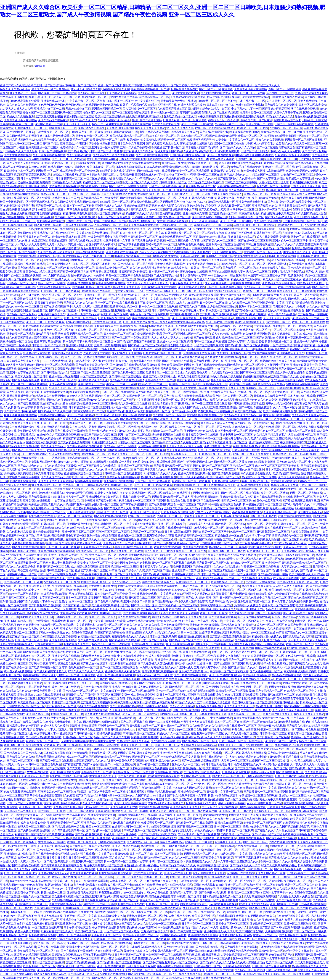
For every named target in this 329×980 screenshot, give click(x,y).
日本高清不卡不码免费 (239, 233)
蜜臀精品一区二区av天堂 (301, 431)
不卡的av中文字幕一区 (172, 175)
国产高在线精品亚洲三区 (212, 384)
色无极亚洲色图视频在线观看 (50, 241)
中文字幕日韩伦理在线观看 (252, 508)
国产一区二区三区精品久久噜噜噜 (85, 357)
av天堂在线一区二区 (175, 920)
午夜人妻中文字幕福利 (232, 803)
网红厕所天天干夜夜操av (142, 699)
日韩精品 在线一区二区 (215, 167)
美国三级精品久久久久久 (201, 862)
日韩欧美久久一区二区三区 (31, 128)
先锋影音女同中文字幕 (97, 353)
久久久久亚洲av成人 (59, 264)
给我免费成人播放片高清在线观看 (264, 171)
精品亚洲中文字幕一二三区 (207, 733)
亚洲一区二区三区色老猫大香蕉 (233, 144)
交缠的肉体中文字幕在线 (24, 477)
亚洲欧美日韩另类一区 (304, 365)
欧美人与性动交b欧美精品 (122, 252)
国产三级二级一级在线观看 (154, 171)
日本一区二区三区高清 (55, 423)
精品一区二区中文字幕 (21, 357)
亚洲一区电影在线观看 (111, 966)
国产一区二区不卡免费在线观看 (114, 303)
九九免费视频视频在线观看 (90, 885)
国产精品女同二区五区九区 (139, 749)
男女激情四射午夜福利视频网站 (171, 404)
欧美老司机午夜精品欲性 (85, 392)
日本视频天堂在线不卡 (224, 594)
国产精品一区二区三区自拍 (145, 345)
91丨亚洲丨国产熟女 (166, 796)
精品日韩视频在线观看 (77, 213)
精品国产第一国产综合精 (57, 788)
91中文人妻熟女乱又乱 (166, 124)
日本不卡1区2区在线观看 (80, 869)
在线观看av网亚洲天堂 (79, 345)
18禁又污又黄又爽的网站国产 (156, 252)
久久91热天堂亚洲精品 (257, 334)
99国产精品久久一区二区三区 (219, 241)
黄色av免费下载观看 (93, 248)
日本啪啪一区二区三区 (228, 827)
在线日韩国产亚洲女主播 (147, 120)
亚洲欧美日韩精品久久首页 (236, 497)
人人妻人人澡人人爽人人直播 (184, 446)
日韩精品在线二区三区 (142, 598)
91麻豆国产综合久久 (104, 442)
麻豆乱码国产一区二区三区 (193, 582)
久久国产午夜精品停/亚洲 (149, 683)
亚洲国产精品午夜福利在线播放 (271, 458)
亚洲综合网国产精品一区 (106, 109)
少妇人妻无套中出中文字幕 (65, 722)
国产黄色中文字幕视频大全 (70, 815)
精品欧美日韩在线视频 (152, 365)
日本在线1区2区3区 (289, 388)
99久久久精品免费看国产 (227, 194)
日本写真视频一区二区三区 (151, 303)
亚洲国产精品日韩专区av (95, 582)
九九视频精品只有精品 (289, 745)
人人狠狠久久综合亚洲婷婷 (40, 555)
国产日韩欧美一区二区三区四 (195, 827)
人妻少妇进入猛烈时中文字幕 (159, 287)
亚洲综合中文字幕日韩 (178, 873)
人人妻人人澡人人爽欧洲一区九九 (67, 244)
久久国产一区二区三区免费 (115, 819)
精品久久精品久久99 (35, 722)
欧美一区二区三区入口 (300, 644)
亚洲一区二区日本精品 (80, 415)
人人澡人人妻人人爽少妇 (304, 450)
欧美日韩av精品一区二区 (161, 330)
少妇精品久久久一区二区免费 (61, 582)
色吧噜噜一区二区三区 (280, 93)
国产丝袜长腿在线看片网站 (277, 955)
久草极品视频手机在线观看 (162, 388)
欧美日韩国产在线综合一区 (122, 132)
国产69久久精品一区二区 (292, 462)
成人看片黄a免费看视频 (18, 671)
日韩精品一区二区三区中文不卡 (217, 101)
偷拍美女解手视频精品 (150, 279)
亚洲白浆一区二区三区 (284, 357)
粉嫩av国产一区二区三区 (38, 113)
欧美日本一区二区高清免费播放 (23, 745)
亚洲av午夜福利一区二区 (225, 586)
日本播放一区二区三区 (249, 159)
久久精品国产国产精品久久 (233, 629)
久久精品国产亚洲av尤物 (122, 489)
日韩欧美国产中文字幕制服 (241, 182)
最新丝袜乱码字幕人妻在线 (311, 404)
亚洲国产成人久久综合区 (96, 823)
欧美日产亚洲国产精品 (157, 570)
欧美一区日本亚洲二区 (251, 609)
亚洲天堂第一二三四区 (260, 124)
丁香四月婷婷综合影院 (300, 303)
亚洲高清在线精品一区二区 (83, 458)
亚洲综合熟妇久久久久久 (93, 380)
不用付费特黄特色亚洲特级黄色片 (244, 116)
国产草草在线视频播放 (134, 504)
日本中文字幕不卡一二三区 (37, 179)
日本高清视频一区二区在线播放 (304, 338)
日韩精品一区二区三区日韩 (123, 248)
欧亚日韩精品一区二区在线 (53, 567)
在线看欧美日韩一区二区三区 (245, 912)
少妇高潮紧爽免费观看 (168, 629)
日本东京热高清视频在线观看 (127, 330)
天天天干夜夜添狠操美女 (203, 221)
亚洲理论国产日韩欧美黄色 (134, 753)
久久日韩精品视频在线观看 (288, 310)
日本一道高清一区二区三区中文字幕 (142, 233)
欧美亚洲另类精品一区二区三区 (307, 276)
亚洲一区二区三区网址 (135, 811)
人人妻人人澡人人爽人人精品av (307, 640)
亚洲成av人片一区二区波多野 (174, 342)
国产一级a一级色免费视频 (28, 885)
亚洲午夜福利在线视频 (299, 927)
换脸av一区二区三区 (293, 419)
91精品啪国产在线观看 (68, 648)
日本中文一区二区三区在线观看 (158, 307)
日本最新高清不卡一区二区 (100, 369)
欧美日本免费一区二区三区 (37, 369)
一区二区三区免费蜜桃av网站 (166, 186)
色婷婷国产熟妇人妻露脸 (203, 935)
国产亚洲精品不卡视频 (81, 578)
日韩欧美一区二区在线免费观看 (124, 473)
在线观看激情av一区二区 (183, 543)
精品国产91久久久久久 (139, 213)
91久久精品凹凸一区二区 (224, 373)
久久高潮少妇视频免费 (92, 912)
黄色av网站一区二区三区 (79, 116)
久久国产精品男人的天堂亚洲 (25, 136)
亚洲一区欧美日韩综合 (220, 322)
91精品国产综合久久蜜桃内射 (293, 155)
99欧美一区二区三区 (243, 532)
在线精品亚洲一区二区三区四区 (213, 225)
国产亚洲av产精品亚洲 (276, 109)
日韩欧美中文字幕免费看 (215, 780)
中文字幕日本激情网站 (277, 415)
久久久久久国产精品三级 (98, 803)
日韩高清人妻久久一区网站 (23, 726)
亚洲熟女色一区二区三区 (113, 726)
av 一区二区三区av (55, 268)
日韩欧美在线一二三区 (290, 225)
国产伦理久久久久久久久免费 (190, 489)
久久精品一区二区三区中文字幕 (303, 691)
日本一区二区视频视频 (53, 151)
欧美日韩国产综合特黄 (262, 699)
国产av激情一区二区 (291, 369)
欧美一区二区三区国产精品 (214, 427)
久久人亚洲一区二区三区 (281, 101)
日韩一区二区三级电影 (299, 784)
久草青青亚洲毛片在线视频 (250, 89)
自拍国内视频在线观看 (102, 924)
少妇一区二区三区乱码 (86, 194)
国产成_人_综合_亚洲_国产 (202, 598)
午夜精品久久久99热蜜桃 (89, 276)
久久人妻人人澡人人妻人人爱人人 (148, 283)
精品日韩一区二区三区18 (146, 439)
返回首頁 (40, 66)
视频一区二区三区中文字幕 (80, 318)
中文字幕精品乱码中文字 (24, 590)
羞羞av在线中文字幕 (78, 109)
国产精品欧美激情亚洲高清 (76, 326)
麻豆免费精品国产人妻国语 (302, 171)
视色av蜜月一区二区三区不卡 (18, 850)
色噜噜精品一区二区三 (283, 846)
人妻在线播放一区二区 (302, 435)
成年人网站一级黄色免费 (153, 893)
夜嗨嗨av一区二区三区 (182, 384)
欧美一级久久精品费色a (282, 314)
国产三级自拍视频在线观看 (152, 155)
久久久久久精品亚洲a (143, 268)
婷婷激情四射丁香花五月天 (40, 675)
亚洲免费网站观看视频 (255, 97)
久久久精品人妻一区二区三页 (303, 144)
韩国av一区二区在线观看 (82, 349)
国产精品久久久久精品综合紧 (18, 567)
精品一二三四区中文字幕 (107, 124)
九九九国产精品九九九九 (194, 407)
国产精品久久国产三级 (192, 307)
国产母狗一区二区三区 (172, 140)
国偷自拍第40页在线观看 (177, 361)
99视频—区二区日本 (190, 896)
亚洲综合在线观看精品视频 (140, 206)
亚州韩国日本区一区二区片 (105, 629)
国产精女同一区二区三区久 (26, 260)
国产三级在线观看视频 (226, 473)
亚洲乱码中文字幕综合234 (133, 586)
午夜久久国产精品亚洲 (239, 299)
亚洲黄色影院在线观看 (23, 481)
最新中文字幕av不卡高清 (95, 792)
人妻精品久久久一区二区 (247, 427)
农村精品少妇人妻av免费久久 (264, 636)
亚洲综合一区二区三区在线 (278, 167)
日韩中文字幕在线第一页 (107, 322)
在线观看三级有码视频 (134, 896)
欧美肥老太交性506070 (168, 547)
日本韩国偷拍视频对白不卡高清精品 (66, 753)
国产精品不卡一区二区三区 (260, 287)
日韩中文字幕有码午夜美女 (111, 493)
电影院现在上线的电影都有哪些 (255, 155)
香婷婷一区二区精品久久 (82, 842)
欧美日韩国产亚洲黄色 (181, 365)
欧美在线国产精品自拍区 (244, 132)
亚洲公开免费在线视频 (220, 155)
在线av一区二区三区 (122, 400)
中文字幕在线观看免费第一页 (204, 415)
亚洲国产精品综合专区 (228, 291)
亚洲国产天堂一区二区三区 (66, 388)
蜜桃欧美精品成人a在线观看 (69, 237)
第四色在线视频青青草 (162, 896)
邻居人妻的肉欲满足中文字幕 (236, 163)
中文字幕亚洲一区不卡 (275, 365)
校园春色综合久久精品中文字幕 (211, 109)
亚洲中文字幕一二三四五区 (219, 470)
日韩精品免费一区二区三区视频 (289, 454)
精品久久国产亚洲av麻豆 (246, 279)
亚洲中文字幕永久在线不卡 (239, 737)
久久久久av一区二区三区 (184, 858)
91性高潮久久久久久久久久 (160, 473)
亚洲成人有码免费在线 (74, 629)
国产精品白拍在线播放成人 (256, 543)
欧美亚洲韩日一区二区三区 (231, 442)
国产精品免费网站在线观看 (85, 241)
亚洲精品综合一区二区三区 (308, 318)
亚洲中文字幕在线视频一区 (194, 473)
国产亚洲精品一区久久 (21, 132)
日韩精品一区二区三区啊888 (135, 466)
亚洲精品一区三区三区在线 (35, 807)
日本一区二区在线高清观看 (118, 392)
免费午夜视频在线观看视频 (29, 543)
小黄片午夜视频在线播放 (247, 512)
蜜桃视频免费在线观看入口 (196, 144)
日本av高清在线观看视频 (159, 167)
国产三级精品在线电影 (161, 850)
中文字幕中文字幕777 (193, 202)
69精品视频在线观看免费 (226, 504)
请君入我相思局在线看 (18, 749)
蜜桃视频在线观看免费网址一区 (283, 136)
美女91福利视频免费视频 (224, 151)
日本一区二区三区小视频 (293, 908)
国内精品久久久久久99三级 (55, 411)
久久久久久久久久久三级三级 (292, 244)
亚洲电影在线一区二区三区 (242, 361)
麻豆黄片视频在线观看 (23, 458)
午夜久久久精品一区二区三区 (202, 516)
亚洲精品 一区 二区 (47, 171)
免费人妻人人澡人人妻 (311, 970)
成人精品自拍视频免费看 (56, 489)
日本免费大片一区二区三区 (182, 718)
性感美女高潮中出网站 (270, 784)
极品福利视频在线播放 (256, 376)
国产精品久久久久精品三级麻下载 (298, 582)
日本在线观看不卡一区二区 (281, 528)
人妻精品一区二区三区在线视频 (116, 799)
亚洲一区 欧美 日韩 (78, 749)
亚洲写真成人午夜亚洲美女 (265, 547)
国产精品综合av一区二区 (154, 97)
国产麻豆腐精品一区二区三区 (187, 846)
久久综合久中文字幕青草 (293, 477)
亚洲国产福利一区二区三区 (67, 714)
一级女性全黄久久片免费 (141, 966)
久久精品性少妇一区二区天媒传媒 (261, 683)
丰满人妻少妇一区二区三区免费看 (254, 225)
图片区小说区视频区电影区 (37, 202)
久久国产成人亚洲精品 (68, 202)
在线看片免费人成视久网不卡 (118, 171)
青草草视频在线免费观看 (89, 730)
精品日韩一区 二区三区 (124, 900)
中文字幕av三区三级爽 (115, 458)
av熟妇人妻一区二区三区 (246, 563)
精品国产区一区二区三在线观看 (191, 481)
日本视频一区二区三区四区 (137, 908)
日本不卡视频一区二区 (128, 955)
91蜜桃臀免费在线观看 (108, 733)
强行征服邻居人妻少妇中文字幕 (175, 621)
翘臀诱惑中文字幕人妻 (184, 893)
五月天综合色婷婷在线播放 (210, 237)
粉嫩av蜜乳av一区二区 (97, 113)
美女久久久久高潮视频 (270, 140)
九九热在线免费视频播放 (49, 695)
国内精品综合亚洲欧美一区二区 (179, 714)
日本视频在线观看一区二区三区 (262, 504)
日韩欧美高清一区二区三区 (273, 532)
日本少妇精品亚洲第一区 (299, 555)
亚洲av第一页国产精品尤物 (275, 210)
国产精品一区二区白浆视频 (56, 761)
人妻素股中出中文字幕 (42, 784)
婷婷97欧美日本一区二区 (161, 244)
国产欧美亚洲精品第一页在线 (41, 233)
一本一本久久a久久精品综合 (100, 648)
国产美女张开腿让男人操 (59, 862)
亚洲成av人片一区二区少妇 (188, 765)
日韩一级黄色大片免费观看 (127, 761)
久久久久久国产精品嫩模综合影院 (289, 827)
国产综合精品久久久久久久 (152, 392)
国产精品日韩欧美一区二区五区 (46, 512)
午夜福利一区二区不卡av (230, 124)
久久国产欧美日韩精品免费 (20, 411)
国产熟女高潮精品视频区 (46, 213)
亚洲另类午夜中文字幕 (124, 97)
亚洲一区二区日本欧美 (172, 524)
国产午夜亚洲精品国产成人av (195, 462)
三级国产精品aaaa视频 (54, 594)
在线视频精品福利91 (312, 594)
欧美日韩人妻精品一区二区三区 (251, 702)
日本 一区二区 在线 (157, 454)
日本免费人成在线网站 (129, 167)
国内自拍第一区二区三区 (120, 279)
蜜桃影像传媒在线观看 (194, 272)
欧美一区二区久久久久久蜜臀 (140, 182)
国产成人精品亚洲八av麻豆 (290, 543)
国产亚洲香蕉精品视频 (246, 664)
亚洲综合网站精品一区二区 (58, 163)
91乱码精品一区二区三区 (78, 737)
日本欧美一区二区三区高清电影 (113, 939)
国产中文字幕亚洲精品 (271, 179)
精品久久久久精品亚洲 (20, 116)
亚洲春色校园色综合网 (42, 935)
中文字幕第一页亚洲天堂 (184, 679)
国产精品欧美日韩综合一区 (92, 365)
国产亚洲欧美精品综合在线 (169, 501)
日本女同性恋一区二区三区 (226, 881)
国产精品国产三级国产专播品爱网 (114, 155)
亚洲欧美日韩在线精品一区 (186, 768)
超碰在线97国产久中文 (214, 757)
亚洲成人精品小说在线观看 (78, 854)
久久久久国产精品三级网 (56, 477)
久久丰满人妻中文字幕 (257, 536)
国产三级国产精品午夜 (271, 644)
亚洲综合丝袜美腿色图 (312, 846)
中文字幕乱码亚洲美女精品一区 (37, 256)
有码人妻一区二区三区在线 (91, 330)
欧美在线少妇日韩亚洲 (91, 128)
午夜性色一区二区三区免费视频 (149, 314)
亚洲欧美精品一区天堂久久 (180, 116)
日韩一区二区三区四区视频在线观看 (173, 563)
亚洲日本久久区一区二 (37, 237)
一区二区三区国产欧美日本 (194, 504)
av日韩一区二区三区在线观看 (44, 765)
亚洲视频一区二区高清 (68, 113)
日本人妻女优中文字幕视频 (100, 388)
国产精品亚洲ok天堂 (184, 411)
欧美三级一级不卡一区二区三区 (125, 889)
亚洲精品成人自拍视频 (37, 353)
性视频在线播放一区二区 (135, 497)
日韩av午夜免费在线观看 (223, 796)
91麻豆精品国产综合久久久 (126, 570)
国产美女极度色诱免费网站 (74, 442)
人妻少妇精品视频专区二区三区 (236, 186)
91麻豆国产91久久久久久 (278, 714)
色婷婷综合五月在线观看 (311, 695)
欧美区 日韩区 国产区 (59, 559)
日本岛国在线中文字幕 (221, 105)
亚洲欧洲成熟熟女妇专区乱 (102, 497)
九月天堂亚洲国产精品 (168, 151)
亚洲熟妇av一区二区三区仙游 (53, 508)
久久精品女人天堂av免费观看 (295, 896)
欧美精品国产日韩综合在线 (289, 473)
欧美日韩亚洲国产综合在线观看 (275, 163)
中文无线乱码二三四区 (131, 291)
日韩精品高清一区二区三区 (176, 225)
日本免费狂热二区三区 (48, 644)
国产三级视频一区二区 (281, 202)
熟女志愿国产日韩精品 (296, 830)
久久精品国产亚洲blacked (53, 873)
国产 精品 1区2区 (78, 151)
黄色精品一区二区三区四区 (182, 605)
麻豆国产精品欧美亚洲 (115, 163)
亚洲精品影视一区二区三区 (50, 349)
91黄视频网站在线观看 (26, 194)
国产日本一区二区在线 (183, 912)
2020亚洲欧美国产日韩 (274, 450)
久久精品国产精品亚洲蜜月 (270, 435)
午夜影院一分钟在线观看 (261, 582)
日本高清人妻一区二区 (71, 497)
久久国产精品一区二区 (77, 605)
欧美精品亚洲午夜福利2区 (231, 699)
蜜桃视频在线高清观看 (147, 361)
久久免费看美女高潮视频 (143, 225)
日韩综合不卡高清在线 (114, 260)
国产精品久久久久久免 (292, 788)
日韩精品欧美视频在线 (117, 423)
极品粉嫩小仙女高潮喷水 (142, 140)
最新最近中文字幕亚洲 (300, 179)
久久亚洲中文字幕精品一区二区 (45, 598)
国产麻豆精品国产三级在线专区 (100, 198)
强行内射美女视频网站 (274, 664)
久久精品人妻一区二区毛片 (254, 330)
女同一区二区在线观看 (37, 198)
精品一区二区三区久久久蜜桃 (302, 885)
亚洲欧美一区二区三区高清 (89, 489)
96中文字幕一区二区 (278, 322)
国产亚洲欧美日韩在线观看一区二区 (302, 489)
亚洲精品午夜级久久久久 (256, 943)
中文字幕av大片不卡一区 (246, 109)
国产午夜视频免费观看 (143, 594)
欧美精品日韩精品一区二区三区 (129, 136)
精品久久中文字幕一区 (183, 427)
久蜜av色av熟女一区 (192, 256)
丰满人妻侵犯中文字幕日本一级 (134, 547)
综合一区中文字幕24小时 (153, 706)
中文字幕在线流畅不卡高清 (300, 671)
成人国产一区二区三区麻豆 (83, 943)
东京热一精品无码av (284, 617)
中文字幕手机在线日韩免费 (112, 854)
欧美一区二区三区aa (104, 342)
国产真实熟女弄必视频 (80, 768)
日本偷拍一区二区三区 (194, 136)
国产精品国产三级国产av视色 (80, 765)
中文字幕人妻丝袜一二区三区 (141, 935)
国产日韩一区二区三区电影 (257, 373)
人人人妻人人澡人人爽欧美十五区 (293, 710)
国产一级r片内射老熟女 (71, 167)
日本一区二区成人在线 (205, 419)
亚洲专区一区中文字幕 (105, 147)
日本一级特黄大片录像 (137, 322)
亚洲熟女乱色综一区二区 (284, 392)
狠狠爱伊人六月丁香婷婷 (61, 636)
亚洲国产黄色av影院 (79, 524)
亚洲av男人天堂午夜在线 (73, 555)
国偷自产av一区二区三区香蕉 (261, 194)
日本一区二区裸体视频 (243, 574)
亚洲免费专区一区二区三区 (92, 551)
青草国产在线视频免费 (193, 113)
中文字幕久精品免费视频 (154, 807)
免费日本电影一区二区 (218, 446)
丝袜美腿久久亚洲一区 (228, 842)
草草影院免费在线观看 (210, 299)
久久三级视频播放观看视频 (49, 155)
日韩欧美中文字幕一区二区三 (224, 792)
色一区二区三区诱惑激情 (26, 276)
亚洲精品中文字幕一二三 (49, 109)
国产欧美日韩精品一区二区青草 (92, 287)
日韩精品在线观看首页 (66, 248)
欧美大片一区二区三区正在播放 (282, 279)
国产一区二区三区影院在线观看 (153, 485)
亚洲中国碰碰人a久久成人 (80, 799)
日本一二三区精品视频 (52, 458)
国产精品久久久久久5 (268, 830)
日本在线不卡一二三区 (251, 101)
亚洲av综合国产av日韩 (137, 602)
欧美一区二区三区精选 (32, 400)
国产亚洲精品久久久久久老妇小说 (47, 190)
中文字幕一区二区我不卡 (256, 710)
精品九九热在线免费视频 (15, 213)
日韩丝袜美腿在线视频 (259, 244)
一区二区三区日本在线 (252, 850)
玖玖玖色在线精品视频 (180, 644)
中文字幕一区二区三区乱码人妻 (263, 252)
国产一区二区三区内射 (55, 679)
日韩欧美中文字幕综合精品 (163, 776)
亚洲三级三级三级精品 (224, 407)
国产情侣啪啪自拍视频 (26, 865)
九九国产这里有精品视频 (223, 113)
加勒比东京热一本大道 (164, 811)
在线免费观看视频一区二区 (175, 237)
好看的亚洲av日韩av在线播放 (141, 865)
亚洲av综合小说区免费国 (202, 206)
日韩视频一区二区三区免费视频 (57, 609)
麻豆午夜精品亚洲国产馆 (201, 186)
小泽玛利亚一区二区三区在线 (204, 175)
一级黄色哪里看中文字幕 (103, 237)
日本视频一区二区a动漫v (164, 272)
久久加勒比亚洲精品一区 (232, 353)
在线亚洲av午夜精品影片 (64, 338)
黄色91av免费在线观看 (168, 908)
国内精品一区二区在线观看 (236, 326)
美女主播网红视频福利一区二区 (150, 89)
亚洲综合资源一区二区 (192, 792)
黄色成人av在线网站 (174, 163)
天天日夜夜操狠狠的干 (48, 303)
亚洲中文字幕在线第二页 (24, 373)
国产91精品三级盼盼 (188, 167)
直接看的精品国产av (106, 326)
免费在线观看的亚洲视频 (209, 799)
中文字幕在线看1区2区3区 (68, 501)
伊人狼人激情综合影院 (194, 602)
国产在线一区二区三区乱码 (171, 198)
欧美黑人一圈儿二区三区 (83, 683)
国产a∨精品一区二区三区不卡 (172, 419)
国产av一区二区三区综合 (171, 691)
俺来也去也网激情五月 (42, 504)
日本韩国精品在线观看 (104, 462)
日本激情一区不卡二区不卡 (48, 345)
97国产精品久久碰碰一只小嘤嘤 (269, 229)
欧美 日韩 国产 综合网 (60, 543)
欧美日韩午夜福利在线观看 (295, 287)
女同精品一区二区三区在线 (147, 532)
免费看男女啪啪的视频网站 (309, 210)
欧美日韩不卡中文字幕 (263, 788)
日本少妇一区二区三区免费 (111, 594)
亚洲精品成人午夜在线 (184, 89)
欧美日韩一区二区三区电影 (89, 477)
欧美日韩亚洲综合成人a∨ (142, 175)
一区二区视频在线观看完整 (129, 792)
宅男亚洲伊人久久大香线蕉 (289, 307)
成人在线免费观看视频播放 (273, 237)
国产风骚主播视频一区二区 (266, 671)
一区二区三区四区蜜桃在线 (88, 279)
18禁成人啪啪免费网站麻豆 (69, 175)
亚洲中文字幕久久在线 (131, 904)
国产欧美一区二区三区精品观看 (57, 93)
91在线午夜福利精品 (96, 520)
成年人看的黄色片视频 (132, 462)
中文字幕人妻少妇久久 (297, 252)
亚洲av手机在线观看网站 (145, 163)
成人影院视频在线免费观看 (260, 896)
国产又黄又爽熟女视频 (49, 116)
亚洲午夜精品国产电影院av (288, 272)
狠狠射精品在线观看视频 (193, 636)
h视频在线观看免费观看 (162, 462)
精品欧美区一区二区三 (96, 97)
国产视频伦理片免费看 (217, 730)
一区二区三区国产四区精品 (270, 299)
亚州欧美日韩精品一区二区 (303, 648)
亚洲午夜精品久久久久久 (185, 807)
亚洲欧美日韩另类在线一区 (161, 407)
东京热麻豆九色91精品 (252, 213)
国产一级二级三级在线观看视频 (198, 811)
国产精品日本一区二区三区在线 (110, 210)
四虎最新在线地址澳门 (194, 904)
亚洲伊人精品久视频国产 (170, 264)
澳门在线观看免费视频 (305, 109)
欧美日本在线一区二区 (101, 167)
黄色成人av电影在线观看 (300, 656)
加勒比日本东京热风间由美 (217, 590)
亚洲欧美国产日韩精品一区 (204, 349)
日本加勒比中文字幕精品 (138, 629)
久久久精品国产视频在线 (53, 120)
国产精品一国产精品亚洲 (250, 970)
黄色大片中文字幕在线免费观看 (55, 229)
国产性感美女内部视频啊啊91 (98, 702)
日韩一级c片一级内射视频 (73, 462)
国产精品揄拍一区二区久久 (282, 570)
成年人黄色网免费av (172, 842)
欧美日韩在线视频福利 (265, 198)
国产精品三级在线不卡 (23, 842)
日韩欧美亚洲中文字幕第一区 (188, 155)
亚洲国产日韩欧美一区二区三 (65, 520)
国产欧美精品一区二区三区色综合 (119, 427)
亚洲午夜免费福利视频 (18, 349)
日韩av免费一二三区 (97, 807)
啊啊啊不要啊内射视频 (89, 481)
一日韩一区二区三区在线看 (68, 660)
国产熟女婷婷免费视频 (176, 439)
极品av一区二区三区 (276, 768)
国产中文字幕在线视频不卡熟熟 (305, 629)
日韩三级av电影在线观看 (136, 415)
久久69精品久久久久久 (203, 726)
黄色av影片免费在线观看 (204, 295)
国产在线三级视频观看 (162, 504)
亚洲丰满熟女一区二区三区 (255, 307)
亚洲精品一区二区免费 (112, 699)
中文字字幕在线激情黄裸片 (140, 524)
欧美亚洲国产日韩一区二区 (168, 147)
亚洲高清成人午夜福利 (74, 144)
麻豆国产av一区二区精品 (94, 850)
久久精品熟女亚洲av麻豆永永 (188, 97)
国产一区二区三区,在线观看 (216, 89)
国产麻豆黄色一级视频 (48, 225)
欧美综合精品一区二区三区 (239, 338)
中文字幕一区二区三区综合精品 (82, 485)
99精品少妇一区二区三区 (153, 384)
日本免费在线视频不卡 (47, 532)
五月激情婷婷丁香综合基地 (199, 353)
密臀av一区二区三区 (250, 136)
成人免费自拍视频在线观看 (224, 97)
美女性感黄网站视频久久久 (203, 264)
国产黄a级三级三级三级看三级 (301, 501)
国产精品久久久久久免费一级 (211, 819)
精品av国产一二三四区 (266, 175)
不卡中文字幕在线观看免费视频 (149, 768)
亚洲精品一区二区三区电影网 (132, 310)
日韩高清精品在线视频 (312, 904)
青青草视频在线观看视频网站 (56, 551)
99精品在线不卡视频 (50, 210)
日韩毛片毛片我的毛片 (134, 105)
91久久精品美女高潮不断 (15, 613)
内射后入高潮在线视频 (304, 532)
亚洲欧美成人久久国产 (291, 353)
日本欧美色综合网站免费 (122, 450)
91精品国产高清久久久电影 (311, 93)
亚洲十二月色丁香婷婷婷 (135, 147)
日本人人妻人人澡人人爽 (306, 186)
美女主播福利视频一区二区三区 (151, 318)
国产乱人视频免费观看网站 (29, 547)
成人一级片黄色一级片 (34, 295)
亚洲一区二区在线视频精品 (225, 675)
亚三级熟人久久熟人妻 (180, 128)
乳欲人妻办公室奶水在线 (226, 380)
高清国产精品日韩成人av (121, 411)
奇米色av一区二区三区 (177, 217)
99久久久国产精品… (178, 248)
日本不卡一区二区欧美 (80, 206)
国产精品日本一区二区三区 (154, 93)
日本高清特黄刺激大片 (154, 679)
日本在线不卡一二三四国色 (112, 578)
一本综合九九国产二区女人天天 (106, 175)
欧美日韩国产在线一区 (20, 508)
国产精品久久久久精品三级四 (307, 780)
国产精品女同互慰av (70, 256)
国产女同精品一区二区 (269, 691)
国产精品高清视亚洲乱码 (36, 175)
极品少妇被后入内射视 (265, 539)
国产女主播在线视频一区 (203, 326)
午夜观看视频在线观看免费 (248, 404)
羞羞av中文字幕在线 (314, 959)
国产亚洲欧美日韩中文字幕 (181, 210)
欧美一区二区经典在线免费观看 (116, 675)
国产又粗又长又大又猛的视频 (156, 664)
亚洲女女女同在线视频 (186, 93)
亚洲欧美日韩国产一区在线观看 (299, 295)
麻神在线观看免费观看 (145, 737)
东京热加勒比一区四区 (14, 784)
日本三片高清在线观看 (168, 213)
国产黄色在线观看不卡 (175, 625)
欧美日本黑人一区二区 (160, 373)
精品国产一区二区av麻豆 (305, 349)
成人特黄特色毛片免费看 (269, 144)
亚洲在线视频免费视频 (210, 365)
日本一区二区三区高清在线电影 (220, 943)
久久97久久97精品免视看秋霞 (167, 179)
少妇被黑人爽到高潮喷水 (19, 473)
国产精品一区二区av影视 (50, 206)
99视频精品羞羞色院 (209, 396)
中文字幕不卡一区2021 (52, 842)
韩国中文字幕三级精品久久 (234, 198)
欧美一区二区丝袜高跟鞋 (24, 594)
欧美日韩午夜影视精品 (246, 446)
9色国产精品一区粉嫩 (13, 512)
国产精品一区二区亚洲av (64, 310)
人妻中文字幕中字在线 (288, 113)
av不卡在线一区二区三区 (174, 784)
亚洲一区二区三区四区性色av (218, 570)
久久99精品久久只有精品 (122, 93)
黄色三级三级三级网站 (66, 687)
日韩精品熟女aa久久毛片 (67, 182)
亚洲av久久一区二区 (50, 318)
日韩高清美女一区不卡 (87, 361)
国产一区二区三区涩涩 (115, 947)
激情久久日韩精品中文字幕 (16, 407)
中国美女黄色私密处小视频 (134, 563)
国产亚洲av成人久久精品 (15, 869)
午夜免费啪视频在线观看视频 (70, 586)
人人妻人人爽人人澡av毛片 (26, 862)
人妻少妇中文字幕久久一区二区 (235, 140)
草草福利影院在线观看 (201, 691)
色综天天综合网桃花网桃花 (34, 159)
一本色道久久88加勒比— (78, 225)
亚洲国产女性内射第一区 (297, 683)
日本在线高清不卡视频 (77, 342)
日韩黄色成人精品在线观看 (287, 97)
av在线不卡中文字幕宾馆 (75, 233)
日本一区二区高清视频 (312, 105)
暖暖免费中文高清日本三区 (216, 939)
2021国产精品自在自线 (190, 850)
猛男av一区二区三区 (153, 248)
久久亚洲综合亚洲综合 (63, 640)
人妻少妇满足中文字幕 (50, 718)
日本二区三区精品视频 (220, 846)
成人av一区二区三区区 (67, 97)
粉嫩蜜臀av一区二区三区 (84, 260)
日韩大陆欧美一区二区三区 (52, 132)
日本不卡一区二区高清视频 (74, 935)
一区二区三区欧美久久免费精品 (97, 466)
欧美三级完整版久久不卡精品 (307, 574)
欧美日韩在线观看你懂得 (65, 772)
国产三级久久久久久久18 (79, 303)
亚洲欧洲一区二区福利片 (15, 279)
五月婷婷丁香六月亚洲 (150, 799)
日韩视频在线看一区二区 (145, 726)
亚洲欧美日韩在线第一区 (192, 330)
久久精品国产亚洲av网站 (68, 807)
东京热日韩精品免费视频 (172, 221)
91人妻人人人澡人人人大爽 (16, 109)
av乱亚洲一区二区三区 (123, 520)
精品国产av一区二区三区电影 (259, 477)
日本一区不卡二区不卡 (120, 101)
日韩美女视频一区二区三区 (296, 652)
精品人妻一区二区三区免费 (267, 559)
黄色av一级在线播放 (52, 633)
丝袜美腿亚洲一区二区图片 (42, 147)
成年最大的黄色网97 (257, 520)
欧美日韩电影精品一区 (124, 307)
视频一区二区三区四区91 (275, 730)
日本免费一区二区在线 (214, 303)
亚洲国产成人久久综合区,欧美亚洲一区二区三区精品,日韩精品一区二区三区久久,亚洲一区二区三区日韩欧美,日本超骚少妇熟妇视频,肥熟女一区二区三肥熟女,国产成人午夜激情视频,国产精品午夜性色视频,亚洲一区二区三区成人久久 (140, 85)
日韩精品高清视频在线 (114, 190)
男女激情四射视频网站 (50, 221)
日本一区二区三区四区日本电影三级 (94, 264)
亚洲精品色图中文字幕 (271, 303)
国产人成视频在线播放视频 (254, 617)
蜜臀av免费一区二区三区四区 (184, 683)
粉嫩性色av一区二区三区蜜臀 (59, 380)
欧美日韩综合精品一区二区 (111, 221)
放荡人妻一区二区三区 (105, 504)
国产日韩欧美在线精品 (97, 202)
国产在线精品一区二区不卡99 (27, 636)
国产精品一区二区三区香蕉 (120, 446)
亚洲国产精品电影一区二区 (63, 823)
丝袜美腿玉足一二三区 (63, 128)
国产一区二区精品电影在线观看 (131, 113)
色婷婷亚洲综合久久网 (116, 89)
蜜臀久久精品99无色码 (279, 404)
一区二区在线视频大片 (98, 179)
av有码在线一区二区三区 (164, 136)
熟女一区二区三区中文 (52, 283)
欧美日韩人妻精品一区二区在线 (89, 679)
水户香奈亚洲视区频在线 (64, 186)
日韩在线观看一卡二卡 (91, 780)
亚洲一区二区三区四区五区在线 (151, 423)
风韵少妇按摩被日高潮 (102, 144)
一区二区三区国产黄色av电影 (153, 481)
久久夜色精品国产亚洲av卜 (220, 392)
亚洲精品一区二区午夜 (277, 248)
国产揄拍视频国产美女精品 (40, 652)
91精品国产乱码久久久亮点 (133, 741)
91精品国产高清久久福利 (144, 190)
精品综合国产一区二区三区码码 (102, 182)
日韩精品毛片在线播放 (203, 198)
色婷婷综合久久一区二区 (75, 147)
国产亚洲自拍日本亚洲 (239, 920)
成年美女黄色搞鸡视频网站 (123, 477)
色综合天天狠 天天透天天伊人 (161, 369)
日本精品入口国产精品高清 (202, 147)
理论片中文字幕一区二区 (84, 190)
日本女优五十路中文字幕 (287, 334)
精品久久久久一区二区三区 (128, 454)
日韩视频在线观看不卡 (186, 574)
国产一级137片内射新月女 (196, 229)
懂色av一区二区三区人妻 (59, 330)
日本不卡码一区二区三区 (242, 210)
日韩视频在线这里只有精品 (29, 264)
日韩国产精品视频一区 (221, 202)
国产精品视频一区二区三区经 (307, 768)
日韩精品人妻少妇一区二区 (147, 210)
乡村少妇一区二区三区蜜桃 (100, 904)
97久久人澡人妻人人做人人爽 (41, 629)
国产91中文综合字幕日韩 (166, 741)
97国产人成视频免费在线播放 (119, 194)
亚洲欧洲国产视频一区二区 (254, 602)
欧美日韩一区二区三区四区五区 (263, 823)
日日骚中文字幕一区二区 (19, 171)
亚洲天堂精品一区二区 (197, 854)
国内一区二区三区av (167, 745)
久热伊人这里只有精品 (42, 167)
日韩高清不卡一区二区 (173, 182)
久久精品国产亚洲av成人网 (171, 295)
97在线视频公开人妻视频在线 (193, 252)
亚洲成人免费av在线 (50, 916)
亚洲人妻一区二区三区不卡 (49, 943)
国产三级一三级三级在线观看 (227, 636)
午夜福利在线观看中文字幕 (155, 788)
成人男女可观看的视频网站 (192, 400)
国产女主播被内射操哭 (18, 155)
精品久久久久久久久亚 (34, 388)
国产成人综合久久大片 (237, 175)
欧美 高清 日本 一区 (21, 124)
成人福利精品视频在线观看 (288, 260)
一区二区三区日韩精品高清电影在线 (244, 753)
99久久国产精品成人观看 (311, 213)
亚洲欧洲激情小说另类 (206, 493)
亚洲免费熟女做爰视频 (37, 501)
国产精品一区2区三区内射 (73, 272)
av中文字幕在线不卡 (147, 101)
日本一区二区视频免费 (163, 636)
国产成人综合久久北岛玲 (298, 636)
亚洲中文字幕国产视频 (165, 229)
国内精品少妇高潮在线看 (307, 427)
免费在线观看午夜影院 (161, 159)
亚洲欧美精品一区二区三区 (266, 924)
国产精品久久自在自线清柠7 (127, 380)
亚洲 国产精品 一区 (275, 640)
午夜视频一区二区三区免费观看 (260, 567)
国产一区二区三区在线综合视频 (128, 186)
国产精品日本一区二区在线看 (136, 264)
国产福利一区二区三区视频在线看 (76, 217)
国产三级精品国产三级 (231, 889)
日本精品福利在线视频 (265, 295)
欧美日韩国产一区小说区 (15, 345)
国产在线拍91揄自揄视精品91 (64, 404)
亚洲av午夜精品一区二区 (202, 163)
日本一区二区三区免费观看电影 (268, 264)
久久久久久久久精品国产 (22, 105)
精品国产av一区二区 (283, 749)
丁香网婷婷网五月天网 (222, 485)
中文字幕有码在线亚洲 (267, 326)
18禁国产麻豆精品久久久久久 (75, 939)
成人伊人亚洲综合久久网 (86, 89)
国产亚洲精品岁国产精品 (298, 613)
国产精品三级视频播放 (31, 404)
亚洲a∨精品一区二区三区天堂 (155, 675)
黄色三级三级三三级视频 (15, 962)
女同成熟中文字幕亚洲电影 (251, 256)
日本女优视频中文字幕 (55, 392)
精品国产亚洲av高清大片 (294, 400)
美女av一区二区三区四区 (121, 384)
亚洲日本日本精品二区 (241, 237)
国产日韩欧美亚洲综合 (34, 186)
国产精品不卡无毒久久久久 (150, 470)
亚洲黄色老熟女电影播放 (251, 202)
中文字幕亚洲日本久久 (14, 97)
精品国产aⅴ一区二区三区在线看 (228, 547)
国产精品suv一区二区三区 (78, 691)
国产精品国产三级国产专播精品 (136, 342)
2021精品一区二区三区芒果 (286, 128)
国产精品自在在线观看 (89, 834)
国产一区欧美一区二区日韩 (83, 959)
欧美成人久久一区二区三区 (100, 539)
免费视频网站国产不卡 (287, 120)
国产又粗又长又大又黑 (212, 210)
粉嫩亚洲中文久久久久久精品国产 (209, 555)
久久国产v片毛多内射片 (308, 815)
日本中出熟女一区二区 (165, 113)
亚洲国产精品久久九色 (285, 376)
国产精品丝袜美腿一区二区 (304, 268)
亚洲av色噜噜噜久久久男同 (253, 485)
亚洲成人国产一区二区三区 (194, 334)
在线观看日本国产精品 (159, 815)
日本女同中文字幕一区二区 (112, 768)
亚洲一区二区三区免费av (240, 885)
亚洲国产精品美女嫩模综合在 (206, 695)
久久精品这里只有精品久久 (197, 442)
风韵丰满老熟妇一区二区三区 (33, 656)
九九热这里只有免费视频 (119, 481)
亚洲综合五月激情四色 (205, 497)
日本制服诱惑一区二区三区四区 (191, 194)
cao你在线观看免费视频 (223, 904)
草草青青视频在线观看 (26, 291)
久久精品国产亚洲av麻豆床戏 (101, 105)
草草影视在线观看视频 (104, 272)
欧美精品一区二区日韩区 (261, 388)
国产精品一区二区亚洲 (91, 93)
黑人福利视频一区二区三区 (139, 109)
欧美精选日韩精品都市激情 (272, 349)
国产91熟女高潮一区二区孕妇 (226, 520)
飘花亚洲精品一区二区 (274, 780)
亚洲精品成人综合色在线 (176, 458)
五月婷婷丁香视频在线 (240, 873)
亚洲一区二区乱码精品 (251, 570)
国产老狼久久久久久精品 (27, 683)
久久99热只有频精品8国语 (67, 900)
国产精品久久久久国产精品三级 (243, 415)
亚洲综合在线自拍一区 (223, 489)
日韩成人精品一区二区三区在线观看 (185, 120)
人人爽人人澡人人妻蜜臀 (30, 244)
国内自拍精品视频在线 (281, 850)
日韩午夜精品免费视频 (288, 423)
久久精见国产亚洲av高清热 (235, 935)
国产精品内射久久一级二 (245, 865)
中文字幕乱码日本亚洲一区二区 (165, 291)
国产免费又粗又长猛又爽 (15, 485)
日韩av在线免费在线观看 (89, 252)
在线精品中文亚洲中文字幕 (142, 299)
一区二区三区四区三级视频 (63, 547)
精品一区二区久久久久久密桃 (112, 737)
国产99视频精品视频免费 (235, 419)
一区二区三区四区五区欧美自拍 (294, 124)
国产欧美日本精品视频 (40, 217)
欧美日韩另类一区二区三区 (224, 477)
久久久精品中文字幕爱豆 (61, 466)
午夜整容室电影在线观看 (133, 539)
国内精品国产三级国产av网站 (101, 722)
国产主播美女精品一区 (292, 206)
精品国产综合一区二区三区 (43, 741)
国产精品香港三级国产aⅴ (19, 140)
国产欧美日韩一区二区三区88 (261, 792)
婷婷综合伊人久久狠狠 (285, 485)
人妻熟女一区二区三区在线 (134, 442)
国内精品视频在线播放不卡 (116, 683)
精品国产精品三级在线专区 (79, 439)
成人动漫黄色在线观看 (178, 819)
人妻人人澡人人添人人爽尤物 (298, 194)
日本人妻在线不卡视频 (246, 450)
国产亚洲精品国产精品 (123, 706)
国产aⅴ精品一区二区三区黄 (153, 765)
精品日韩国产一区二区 (75, 140)
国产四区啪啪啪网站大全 (216, 93)
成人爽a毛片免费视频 (276, 765)
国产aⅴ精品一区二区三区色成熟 (111, 978)
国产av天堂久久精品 (301, 264)
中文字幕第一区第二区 (209, 621)
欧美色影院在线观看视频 (111, 283)
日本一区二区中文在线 (220, 970)
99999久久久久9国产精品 (70, 528)
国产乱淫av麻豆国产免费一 (113, 695)
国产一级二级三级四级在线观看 (211, 404)
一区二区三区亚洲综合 (255, 151)
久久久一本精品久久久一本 (192, 159)
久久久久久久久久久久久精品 (142, 625)
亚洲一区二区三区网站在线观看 (45, 322)
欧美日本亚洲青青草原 (37, 299)
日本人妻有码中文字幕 (193, 276)
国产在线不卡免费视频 (131, 244)
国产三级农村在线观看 (94, 664)
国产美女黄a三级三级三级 (142, 842)
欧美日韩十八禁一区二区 (206, 439)
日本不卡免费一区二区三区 (115, 349)
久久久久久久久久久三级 (239, 706)
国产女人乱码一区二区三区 (228, 776)
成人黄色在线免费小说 (218, 283)
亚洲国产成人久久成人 (109, 206)
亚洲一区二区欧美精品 (270, 885)
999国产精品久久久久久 (132, 924)
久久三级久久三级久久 (77, 124)
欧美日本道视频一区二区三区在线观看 (141, 528)
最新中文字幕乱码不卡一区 (66, 904)
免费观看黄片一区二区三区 (157, 823)
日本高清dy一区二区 (207, 644)
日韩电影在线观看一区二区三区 (302, 221)
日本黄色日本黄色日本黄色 (63, 858)
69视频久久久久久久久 (90, 470)
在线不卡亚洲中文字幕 (117, 241)
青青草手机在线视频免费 (246, 167)
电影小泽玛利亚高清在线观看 (41, 326)
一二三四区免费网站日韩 (67, 299)
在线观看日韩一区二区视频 (31, 563)
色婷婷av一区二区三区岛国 (259, 291)
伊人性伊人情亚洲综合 (21, 365)
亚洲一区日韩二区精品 (246, 959)
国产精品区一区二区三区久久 (187, 687)
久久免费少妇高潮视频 (120, 128)
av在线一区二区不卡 (120, 885)
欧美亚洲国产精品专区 (98, 501)
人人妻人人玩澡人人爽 (58, 730)
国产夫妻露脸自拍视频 (270, 338)
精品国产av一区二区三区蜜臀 (257, 900)
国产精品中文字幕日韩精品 (217, 858)
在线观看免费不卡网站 (94, 186)
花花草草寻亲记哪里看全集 (251, 858)
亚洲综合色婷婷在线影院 (307, 248)
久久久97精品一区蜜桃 (83, 427)
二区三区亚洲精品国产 (165, 202)
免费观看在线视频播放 (191, 244)
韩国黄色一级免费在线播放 (220, 838)
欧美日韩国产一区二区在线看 (108, 140)
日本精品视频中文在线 (91, 574)
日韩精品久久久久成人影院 (21, 151)
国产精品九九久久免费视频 (311, 163)
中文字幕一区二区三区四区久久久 (244, 621)
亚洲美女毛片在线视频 (66, 656)
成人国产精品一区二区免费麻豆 (50, 89)
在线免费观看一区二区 (277, 427)
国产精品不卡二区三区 (165, 442)
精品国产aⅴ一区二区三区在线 (41, 951)
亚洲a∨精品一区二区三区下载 (55, 970)
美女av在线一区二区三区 (56, 194)
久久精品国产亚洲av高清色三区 (131, 229)
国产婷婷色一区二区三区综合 (252, 310)
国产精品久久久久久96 (20, 757)
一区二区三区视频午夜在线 (177, 190)
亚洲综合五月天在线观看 (82, 893)
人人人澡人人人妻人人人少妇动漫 (172, 338)
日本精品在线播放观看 (165, 256)
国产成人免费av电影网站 (283, 753)
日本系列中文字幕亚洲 (131, 144)
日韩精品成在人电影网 (52, 415)
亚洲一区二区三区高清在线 (197, 124)
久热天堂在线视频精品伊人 (146, 116)
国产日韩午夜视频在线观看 (147, 578)
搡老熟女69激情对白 (161, 702)
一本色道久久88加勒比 (18, 943)
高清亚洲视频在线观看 (83, 726)
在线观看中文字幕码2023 (229, 869)
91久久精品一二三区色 (23, 93)
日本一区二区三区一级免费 (106, 151)
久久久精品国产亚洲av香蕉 (114, 120)
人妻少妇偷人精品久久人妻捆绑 (180, 613)
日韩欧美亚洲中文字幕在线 (71, 924)
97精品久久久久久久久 (279, 116)
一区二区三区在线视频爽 (209, 345)
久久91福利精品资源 (19, 532)
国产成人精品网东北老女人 (162, 144)
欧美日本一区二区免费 (115, 314)
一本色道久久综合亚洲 (217, 702)
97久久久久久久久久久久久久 (86, 671)
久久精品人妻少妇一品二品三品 (48, 602)
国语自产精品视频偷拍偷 (162, 792)
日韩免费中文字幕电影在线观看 (244, 528)
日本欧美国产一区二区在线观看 (162, 955)
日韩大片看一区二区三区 (206, 268)
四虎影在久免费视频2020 (67, 955)
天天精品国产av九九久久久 (20, 811)
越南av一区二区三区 (81, 602)
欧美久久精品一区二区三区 (268, 439)
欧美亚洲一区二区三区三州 (100, 404)
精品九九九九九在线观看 (184, 303)
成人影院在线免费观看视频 (88, 567)
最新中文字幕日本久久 (137, 951)
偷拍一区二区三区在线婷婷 (285, 89)
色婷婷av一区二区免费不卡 (307, 737)
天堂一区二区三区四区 (154, 640)
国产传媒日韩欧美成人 (207, 338)
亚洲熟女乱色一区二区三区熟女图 (133, 772)
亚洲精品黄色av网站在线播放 (178, 101)
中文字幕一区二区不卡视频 (100, 563)
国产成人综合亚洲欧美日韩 (37, 648)
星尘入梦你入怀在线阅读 (289, 373)
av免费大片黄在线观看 (153, 667)
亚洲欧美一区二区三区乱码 (145, 920)
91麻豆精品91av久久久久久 (92, 400)
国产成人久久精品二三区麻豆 (212, 279)
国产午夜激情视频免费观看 (255, 407)
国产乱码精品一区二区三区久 (247, 190)
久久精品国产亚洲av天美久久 (231, 229)
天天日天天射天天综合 (277, 318)
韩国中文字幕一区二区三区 (232, 924)
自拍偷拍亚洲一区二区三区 (299, 497)
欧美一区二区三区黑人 (255, 357)
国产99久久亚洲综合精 (61, 400)
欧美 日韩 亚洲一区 (40, 97)
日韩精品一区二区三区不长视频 (222, 974)
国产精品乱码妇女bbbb (165, 602)
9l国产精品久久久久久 (83, 120)
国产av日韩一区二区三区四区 (211, 466)
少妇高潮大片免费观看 (247, 605)
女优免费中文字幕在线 (276, 718)
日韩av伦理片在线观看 (190, 357)
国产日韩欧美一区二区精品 (273, 737)
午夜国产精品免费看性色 (93, 609)
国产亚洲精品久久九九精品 (305, 664)
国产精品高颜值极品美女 (153, 730)
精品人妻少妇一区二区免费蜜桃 (149, 260)
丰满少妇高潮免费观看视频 (159, 827)
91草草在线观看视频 (76, 210)
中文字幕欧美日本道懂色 (64, 710)
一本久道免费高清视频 (172, 699)
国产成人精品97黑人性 (279, 217)
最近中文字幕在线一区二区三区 (103, 865)
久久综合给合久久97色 (37, 586)
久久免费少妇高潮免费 (268, 221)
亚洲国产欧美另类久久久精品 (182, 508)
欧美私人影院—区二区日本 (31, 376)
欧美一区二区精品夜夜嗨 (209, 233)
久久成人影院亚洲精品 (251, 962)
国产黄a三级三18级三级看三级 (208, 951)
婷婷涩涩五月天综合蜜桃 (223, 120)
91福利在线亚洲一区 (88, 163)
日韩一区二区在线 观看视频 (210, 342)
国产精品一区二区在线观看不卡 (254, 423)
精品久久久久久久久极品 (257, 586)
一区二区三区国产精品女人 (102, 660)
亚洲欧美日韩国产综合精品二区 (300, 792)
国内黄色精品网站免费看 (242, 951)
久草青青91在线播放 (195, 547)
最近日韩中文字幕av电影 (102, 159)
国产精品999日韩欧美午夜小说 (202, 772)
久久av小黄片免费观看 (63, 384)
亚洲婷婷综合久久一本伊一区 (136, 295)
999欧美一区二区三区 (170, 516)
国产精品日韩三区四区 (105, 233)
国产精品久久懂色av (299, 726)
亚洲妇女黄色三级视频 (194, 388)
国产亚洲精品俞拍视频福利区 (141, 613)
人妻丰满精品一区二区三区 (111, 225)
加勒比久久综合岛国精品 (148, 508)
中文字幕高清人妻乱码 (191, 322)
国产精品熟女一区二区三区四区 (23, 582)
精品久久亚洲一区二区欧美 (127, 551)
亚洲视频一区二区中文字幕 (80, 916)
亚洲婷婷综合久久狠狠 (160, 536)
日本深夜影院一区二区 (69, 179)
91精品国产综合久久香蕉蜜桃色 (93, 559)
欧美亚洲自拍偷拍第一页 (309, 217)
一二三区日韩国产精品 (45, 144)
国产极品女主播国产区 (171, 598)
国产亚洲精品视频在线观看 (137, 198)
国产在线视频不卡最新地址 (71, 431)
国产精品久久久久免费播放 (281, 105)
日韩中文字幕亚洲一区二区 (209, 248)
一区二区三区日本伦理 (294, 539)
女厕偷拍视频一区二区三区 (154, 194)
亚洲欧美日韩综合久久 (183, 260)
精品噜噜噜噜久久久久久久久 (278, 361)
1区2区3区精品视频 (55, 683)
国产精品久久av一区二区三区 (267, 431)
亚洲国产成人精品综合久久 (289, 943)
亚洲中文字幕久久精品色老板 (246, 342)
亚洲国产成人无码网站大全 (162, 276)
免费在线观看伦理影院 (80, 493)
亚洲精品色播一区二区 (102, 753)
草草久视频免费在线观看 (182, 450)
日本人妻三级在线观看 (301, 396)
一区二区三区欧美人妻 (158, 710)
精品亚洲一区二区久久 (121, 357)
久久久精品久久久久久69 (201, 179)
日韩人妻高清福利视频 (111, 869)
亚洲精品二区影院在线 (40, 419)
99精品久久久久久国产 (184, 132)
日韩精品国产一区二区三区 (146, 493)
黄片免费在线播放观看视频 (199, 629)
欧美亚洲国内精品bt (78, 322)
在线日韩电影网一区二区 (98, 256)
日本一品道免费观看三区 (59, 136)
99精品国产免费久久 (48, 140)
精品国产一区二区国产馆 (191, 551)
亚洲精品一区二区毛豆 (179, 279)
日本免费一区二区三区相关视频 (123, 334)
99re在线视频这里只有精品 (311, 508)
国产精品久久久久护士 (311, 283)
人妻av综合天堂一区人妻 (274, 182)
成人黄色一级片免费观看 (227, 334)
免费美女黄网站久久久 (233, 927)
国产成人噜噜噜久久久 (296, 504)
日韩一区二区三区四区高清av (206, 920)
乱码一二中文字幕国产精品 (216, 718)
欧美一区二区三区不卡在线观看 (125, 276)
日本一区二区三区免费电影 (113, 439)
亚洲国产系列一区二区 (48, 124)
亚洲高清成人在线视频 (137, 124)
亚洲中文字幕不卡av (310, 512)
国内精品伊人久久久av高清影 (130, 179)
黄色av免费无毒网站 (222, 159)
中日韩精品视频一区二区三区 (170, 951)
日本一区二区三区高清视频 (37, 528)
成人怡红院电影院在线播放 (89, 450)
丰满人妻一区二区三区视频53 (167, 862)
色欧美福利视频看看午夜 (19, 206)
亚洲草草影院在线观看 (48, 342)
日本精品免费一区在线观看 (202, 435)
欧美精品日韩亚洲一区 (285, 702)
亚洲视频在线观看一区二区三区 (84, 473)
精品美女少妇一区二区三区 (282, 190)
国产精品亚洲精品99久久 (161, 838)
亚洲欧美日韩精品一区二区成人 (171, 497)
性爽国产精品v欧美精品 (133, 272)
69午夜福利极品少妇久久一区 (162, 761)
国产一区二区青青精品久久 (260, 722)
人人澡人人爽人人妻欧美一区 (291, 586)
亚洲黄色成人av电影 (53, 101)
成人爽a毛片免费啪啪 (286, 578)
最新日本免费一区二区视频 (256, 113)
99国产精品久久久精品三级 (193, 380)
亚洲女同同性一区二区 (260, 745)
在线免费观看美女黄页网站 (295, 516)
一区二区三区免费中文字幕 (183, 241)
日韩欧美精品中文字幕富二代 (98, 291)
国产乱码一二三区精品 (52, 811)
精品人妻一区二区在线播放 (134, 404)
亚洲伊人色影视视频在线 (305, 229)
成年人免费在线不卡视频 (283, 594)
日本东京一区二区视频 (220, 310)
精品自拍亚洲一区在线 (163, 105)
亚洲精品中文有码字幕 (123, 687)
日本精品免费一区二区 (81, 268)
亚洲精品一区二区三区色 (95, 338)
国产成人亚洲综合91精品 (38, 431)
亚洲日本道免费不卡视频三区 (210, 217)
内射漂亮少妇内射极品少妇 (299, 233)
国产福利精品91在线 (30, 268)
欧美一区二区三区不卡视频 (248, 93)
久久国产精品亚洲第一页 (196, 776)
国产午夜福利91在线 (241, 613)
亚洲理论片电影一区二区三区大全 (123, 407)
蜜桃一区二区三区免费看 (262, 524)
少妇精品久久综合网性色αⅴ (279, 283)
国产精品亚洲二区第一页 (209, 361)
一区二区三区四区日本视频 (288, 330)
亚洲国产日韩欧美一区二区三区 (138, 237)
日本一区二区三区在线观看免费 (57, 574)
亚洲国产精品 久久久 (265, 206)
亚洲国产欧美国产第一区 (53, 699)
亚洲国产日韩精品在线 (55, 846)
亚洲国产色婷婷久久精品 (199, 431)
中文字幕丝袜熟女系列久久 (312, 609)
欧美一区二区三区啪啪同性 (112, 116)
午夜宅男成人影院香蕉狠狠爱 (175, 966)
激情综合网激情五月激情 (177, 345)
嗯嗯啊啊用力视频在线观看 (66, 539)
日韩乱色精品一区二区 (234, 264)
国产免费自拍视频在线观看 (34, 830)
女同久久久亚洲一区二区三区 (128, 850)
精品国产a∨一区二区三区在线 (117, 765)
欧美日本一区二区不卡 (265, 652)
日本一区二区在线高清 (214, 574)
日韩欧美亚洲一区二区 (279, 342)
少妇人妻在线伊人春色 (177, 916)
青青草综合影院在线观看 (134, 648)
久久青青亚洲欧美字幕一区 (155, 489)
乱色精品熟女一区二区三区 (281, 159)
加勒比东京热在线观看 (94, 710)
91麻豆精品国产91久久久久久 (91, 761)
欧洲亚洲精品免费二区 (34, 310)
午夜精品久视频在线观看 (287, 675)
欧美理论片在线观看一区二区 (132, 256)
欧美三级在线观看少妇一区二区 (230, 559)
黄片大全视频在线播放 (262, 353)
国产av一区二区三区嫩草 (260, 889)
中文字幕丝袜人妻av (192, 310)
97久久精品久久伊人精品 (226, 376)
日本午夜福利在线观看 (207, 753)
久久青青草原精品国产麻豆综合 (254, 679)
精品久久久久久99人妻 (126, 287)
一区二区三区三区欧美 (94, 376)
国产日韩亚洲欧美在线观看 (45, 605)
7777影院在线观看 (300, 761)
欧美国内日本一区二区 (183, 609)
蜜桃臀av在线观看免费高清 (34, 182)
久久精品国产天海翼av (305, 415)
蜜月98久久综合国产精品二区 (306, 598)
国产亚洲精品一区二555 (223, 213)
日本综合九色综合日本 (248, 318)
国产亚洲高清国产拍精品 (281, 838)
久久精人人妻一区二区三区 (241, 733)
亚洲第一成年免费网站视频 (310, 342)
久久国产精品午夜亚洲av (300, 625)
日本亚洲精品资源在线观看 (114, 318)
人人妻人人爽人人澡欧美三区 (252, 260)
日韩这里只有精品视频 (49, 334)
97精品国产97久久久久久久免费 (258, 400)
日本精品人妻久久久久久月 (156, 567)
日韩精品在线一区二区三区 (215, 454)
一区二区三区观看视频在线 (186, 392)
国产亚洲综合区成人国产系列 (117, 718)
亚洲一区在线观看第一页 (227, 252)
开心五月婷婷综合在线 (31, 570)
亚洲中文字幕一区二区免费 (134, 435)
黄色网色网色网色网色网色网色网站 (60, 105)
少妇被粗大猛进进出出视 (147, 217)
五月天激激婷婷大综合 (81, 512)
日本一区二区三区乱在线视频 (25, 803)
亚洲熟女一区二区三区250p (281, 741)
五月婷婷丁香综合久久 (52, 314)
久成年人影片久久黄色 (192, 105)
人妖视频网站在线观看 (55, 427)
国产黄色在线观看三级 (222, 272)
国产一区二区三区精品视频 (102, 652)
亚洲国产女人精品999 (244, 555)
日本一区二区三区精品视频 (237, 648)
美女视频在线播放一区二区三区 (133, 501)
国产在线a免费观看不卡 (214, 132)
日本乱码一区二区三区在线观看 (60, 291)
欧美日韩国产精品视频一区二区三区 (218, 578)
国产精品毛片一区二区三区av (240, 268)
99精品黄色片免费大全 (45, 613)
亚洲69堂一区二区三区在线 (273, 186)
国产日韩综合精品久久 (55, 373)
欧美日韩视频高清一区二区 (154, 411)
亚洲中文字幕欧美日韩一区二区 (281, 959)
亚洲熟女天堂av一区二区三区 (144, 916)
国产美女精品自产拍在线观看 (85, 446)
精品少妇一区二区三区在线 (259, 633)
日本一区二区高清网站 (173, 695)
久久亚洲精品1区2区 (196, 151)
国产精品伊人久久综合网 (138, 151)
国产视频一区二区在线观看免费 (219, 314)
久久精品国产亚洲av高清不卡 (206, 182)
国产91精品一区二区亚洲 (160, 551)
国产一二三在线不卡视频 (124, 679)
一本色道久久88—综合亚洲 (225, 276)
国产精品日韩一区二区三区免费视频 (247, 345)
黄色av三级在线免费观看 (116, 959)
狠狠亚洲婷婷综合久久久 (250, 322)
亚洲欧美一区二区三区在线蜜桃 (304, 140)
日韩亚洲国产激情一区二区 (112, 512)
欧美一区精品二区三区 (256, 481)
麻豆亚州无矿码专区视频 (33, 664)
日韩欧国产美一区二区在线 (256, 120)
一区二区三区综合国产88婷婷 (195, 539)
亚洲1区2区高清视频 (56, 260)
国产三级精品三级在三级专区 (198, 889)
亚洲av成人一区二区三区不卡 (290, 241)
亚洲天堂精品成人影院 (191, 287)
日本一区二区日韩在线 (263, 516)
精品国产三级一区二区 (154, 427)
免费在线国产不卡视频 (250, 105)
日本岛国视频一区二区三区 (152, 912)
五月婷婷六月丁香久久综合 (210, 667)
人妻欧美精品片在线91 (273, 268)
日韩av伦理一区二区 (53, 524)
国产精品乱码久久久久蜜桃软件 (237, 179)
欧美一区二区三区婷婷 (162, 539)
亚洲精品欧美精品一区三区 (238, 349)
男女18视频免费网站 (12, 217)
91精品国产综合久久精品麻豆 (98, 435)
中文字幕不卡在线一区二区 (232, 369)
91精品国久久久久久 (167, 633)
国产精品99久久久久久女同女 (238, 147)
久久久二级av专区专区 (287, 407)
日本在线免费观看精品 (268, 497)
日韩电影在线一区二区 (179, 233)
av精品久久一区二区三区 (35, 896)
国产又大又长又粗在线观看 (23, 163)
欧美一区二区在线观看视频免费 (215, 128)
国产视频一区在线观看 (151, 450)
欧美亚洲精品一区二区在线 (34, 702)
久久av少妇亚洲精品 (182, 706)
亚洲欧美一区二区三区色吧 (100, 295)
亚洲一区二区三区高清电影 (114, 217)
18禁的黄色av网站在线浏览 (302, 384)
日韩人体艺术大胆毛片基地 (135, 431)
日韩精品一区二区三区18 (22, 283)
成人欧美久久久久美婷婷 (127, 353)
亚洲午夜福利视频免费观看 (115, 873)
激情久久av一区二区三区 (167, 431)
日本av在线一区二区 (190, 838)
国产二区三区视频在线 (134, 722)
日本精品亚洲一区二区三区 (85, 407)
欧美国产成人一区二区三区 (86, 423)
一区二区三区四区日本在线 (287, 345)
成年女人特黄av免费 (263, 772)
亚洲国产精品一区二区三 (180, 578)
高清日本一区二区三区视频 (190, 520)
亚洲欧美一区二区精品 (20, 334)
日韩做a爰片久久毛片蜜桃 (285, 151)
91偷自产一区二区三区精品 (298, 175)
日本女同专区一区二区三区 (149, 943)
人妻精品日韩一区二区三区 (234, 206)
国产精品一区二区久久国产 (29, 450)
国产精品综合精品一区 (210, 947)
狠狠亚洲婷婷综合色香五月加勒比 (172, 753)
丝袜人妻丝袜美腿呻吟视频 (20, 415)
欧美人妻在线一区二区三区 (245, 714)
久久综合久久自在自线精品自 (199, 745)
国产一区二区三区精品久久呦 (45, 799)
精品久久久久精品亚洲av (15, 89)
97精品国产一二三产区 (313, 481)
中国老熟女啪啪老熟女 (236, 439)
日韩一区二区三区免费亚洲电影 (220, 710)
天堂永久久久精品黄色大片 (173, 268)
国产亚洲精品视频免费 (26, 380)
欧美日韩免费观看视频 (282, 256)
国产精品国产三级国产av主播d (303, 706)
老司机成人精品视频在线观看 (158, 477)
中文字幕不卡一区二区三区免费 (86, 101)
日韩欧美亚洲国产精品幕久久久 (50, 279)
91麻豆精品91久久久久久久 (187, 283)
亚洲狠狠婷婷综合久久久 (279, 912)
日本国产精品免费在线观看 (197, 369)
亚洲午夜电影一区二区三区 (92, 136)
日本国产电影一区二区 (233, 598)
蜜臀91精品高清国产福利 (154, 132)
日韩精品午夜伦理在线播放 (286, 757)
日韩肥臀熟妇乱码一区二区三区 (162, 353)
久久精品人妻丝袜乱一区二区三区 (104, 299)
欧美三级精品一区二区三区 (184, 470)
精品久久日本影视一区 (142, 221)
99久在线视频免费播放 (262, 462)
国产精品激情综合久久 (248, 640)
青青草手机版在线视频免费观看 (44, 796)
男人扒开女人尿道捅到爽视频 (222, 357)
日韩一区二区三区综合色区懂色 (29, 384)
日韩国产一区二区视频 (66, 702)
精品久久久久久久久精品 (150, 128)
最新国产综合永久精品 (271, 384)
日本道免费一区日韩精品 (277, 563)
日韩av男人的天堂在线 (14, 167)
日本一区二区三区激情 (184, 939)
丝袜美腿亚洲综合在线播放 (168, 435)
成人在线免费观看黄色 (164, 586)
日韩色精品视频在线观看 (24, 101)
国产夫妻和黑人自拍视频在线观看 (62, 865)
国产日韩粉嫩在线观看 (223, 136)
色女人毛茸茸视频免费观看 (63, 435)
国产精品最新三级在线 (253, 314)
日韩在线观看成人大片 (140, 633)
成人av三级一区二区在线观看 (75, 516)
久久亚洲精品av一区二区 (33, 776)
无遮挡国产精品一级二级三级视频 (281, 132)
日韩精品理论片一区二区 (287, 536)
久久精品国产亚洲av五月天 (174, 109)
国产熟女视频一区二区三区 (128, 373)
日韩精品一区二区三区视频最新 (235, 691)
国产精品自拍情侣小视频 (273, 574)
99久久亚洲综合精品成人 (256, 473)
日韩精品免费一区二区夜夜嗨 (178, 299)
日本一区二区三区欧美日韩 (31, 640)
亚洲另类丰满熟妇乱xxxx (170, 660)
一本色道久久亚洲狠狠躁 (106, 749)
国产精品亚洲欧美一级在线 (211, 190)
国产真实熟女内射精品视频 (149, 241)
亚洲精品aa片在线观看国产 (61, 912)
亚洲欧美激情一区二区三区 (128, 838)
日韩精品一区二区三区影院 (252, 128)
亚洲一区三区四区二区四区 (78, 532)
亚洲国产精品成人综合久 (144, 555)
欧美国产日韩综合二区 (219, 256)
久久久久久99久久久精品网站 (56, 481)
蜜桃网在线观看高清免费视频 (109, 784)
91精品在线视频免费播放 (194, 559)
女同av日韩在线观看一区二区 (246, 217)
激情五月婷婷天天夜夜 (241, 784)
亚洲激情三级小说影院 (18, 854)
